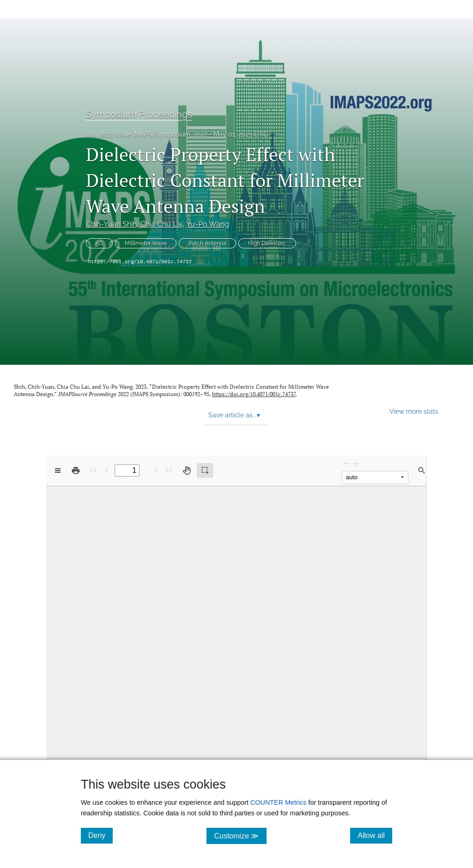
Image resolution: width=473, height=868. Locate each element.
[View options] (58, 470)
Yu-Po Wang (208, 224)
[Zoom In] (356, 463)
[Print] (76, 470)
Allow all (375, 835)
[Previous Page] (107, 470)
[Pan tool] (187, 470)
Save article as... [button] (234, 415)
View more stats (414, 411)
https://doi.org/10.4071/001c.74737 (140, 262)
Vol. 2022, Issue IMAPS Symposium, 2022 (147, 134)
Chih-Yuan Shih (111, 224)
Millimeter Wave (146, 243)
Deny (100, 835)
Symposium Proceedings (139, 115)
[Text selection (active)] (205, 470)
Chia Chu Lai (161, 224)
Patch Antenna (207, 243)
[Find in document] (422, 470)
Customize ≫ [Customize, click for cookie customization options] (240, 835)
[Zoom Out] (346, 463)
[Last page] (169, 470)
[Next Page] (156, 470)
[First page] (94, 470)
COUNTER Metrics (279, 802)
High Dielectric (267, 243)
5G (99, 243)
